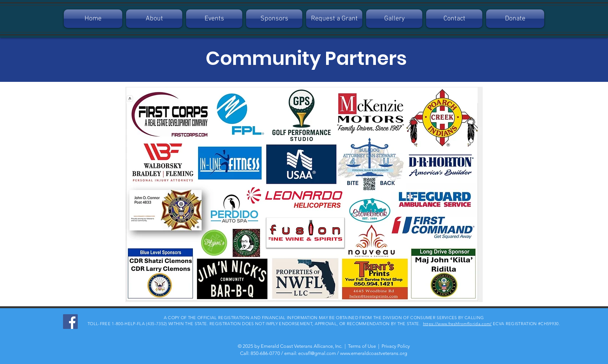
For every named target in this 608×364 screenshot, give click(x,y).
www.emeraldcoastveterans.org (374, 353)
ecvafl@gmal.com (317, 353)
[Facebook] (70, 322)
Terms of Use (362, 346)
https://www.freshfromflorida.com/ (457, 324)
